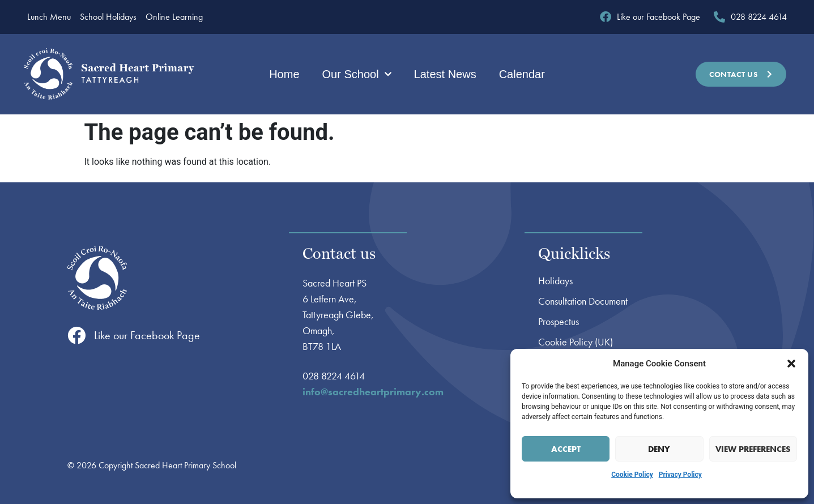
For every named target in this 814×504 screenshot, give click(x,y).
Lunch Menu (49, 17)
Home (284, 74)
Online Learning (174, 17)
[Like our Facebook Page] (76, 335)
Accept (566, 449)
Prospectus (559, 322)
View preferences (753, 449)
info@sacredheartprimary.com (373, 392)
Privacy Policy (680, 475)
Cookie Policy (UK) (576, 342)
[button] (791, 364)
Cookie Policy (632, 475)
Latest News (445, 74)
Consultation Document (583, 301)
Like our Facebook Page (147, 335)
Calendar (522, 74)
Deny (659, 449)
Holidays (555, 281)
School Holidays (108, 17)
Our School (357, 74)
